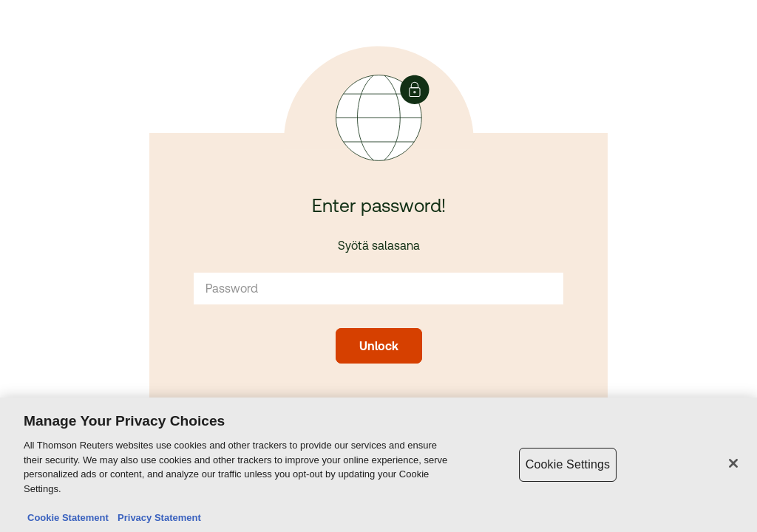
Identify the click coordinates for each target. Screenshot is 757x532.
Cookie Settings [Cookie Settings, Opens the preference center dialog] (568, 465)
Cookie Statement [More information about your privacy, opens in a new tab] (68, 518)
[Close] (733, 464)
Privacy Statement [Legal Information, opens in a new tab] (157, 518)
